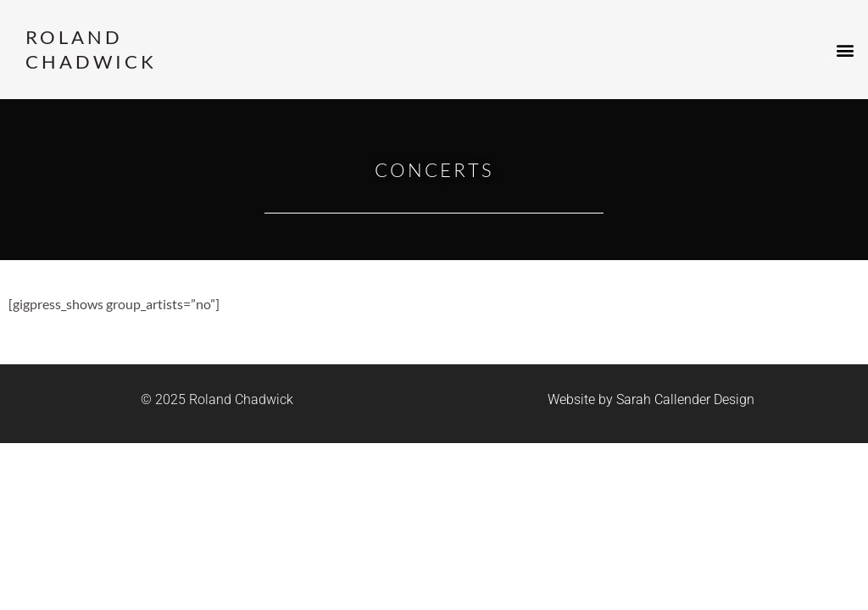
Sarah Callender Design (685, 399)
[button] (846, 50)
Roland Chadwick (91, 49)
